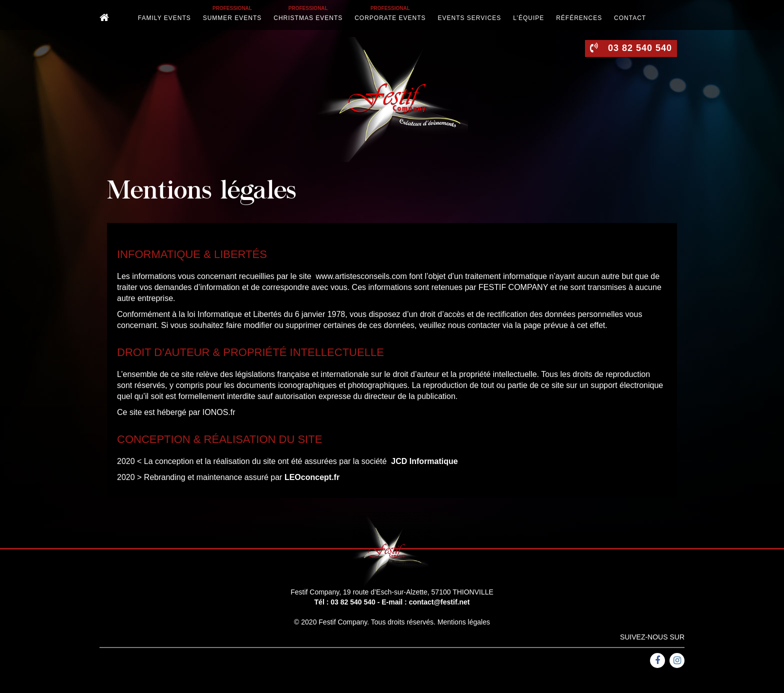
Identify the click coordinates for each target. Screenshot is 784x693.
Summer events (232, 18)
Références (579, 18)
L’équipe (528, 18)
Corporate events (390, 18)
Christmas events (308, 18)
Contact (630, 18)
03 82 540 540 (353, 602)
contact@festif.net (439, 602)
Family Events (164, 18)
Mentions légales (464, 622)
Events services (470, 18)
